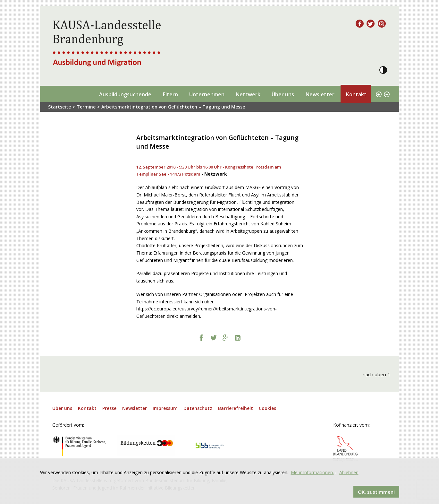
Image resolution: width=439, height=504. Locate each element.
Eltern (170, 94)
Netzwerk (248, 94)
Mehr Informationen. (312, 472)
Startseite (59, 107)
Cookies (267, 408)
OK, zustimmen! (376, 491)
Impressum (165, 408)
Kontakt (356, 94)
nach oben (377, 374)
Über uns (283, 94)
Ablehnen (349, 472)
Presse (109, 408)
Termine (86, 107)
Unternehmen (207, 94)
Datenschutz (198, 408)
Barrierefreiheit (236, 408)
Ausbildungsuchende (125, 94)
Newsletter (320, 94)
